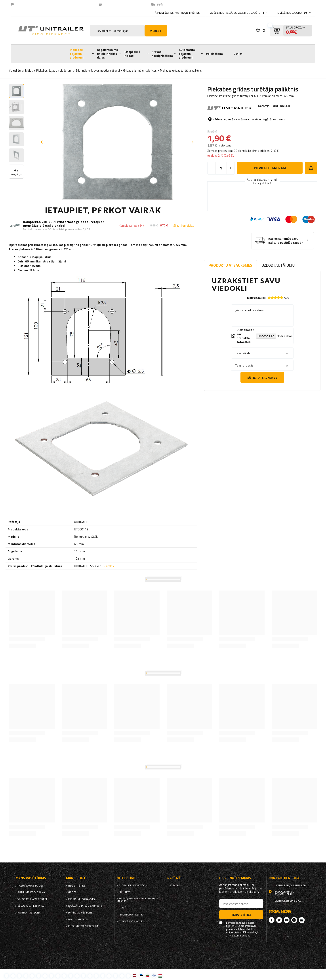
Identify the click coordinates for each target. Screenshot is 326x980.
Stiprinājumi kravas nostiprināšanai (98, 70)
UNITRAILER (281, 106)
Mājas (29, 70)
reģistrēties (190, 13)
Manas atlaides (78, 919)
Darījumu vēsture (80, 913)
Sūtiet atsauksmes (262, 377)
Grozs (72, 892)
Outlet (238, 54)
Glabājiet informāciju (133, 885)
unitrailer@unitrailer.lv (122, 4)
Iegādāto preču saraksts (85, 906)
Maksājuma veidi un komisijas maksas (137, 900)
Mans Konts (77, 878)
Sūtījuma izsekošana (31, 892)
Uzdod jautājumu (278, 265)
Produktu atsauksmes (230, 265)
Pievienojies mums (235, 878)
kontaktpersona (29, 913)
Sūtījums (125, 892)
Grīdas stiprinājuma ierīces (140, 70)
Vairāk (108, 566)
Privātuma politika (132, 915)
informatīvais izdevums (84, 926)
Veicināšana (214, 54)
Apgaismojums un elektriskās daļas (107, 54)
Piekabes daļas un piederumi (77, 54)
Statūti (124, 908)
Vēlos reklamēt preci (32, 899)
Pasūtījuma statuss (31, 886)
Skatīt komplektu (184, 226)
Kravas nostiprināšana (162, 54)
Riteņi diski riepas (132, 54)
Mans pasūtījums (31, 878)
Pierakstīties (241, 914)
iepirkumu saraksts (81, 899)
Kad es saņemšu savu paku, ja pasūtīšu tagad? (286, 241)
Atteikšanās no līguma (134, 921)
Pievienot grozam (270, 168)
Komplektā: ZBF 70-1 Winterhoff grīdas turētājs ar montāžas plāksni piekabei (64, 224)
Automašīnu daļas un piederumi (187, 54)
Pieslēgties (166, 13)
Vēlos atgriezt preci (31, 906)
